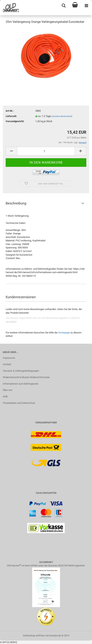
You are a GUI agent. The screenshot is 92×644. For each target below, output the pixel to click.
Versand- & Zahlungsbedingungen (21, 371)
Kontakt (7, 364)
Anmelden (11, 322)
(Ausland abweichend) (62, 116)
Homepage (64, 333)
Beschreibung (16, 203)
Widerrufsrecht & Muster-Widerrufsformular (26, 377)
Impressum (9, 358)
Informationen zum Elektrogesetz (21, 384)
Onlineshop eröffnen (34, 636)
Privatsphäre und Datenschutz (19, 403)
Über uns (8, 390)
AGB (5, 396)
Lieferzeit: (11, 116)
